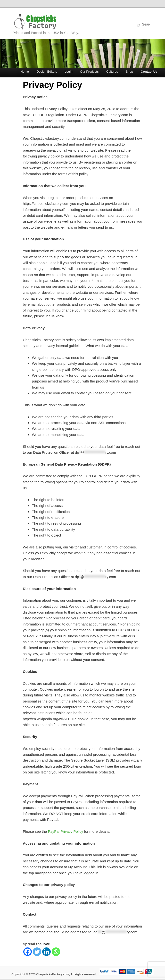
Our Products (89, 72)
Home (25, 72)
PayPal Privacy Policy (65, 831)
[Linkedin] (46, 952)
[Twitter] (37, 952)
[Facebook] (28, 952)
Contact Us (149, 72)
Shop (129, 72)
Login (69, 72)
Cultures (112, 72)
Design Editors (47, 72)
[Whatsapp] (56, 952)
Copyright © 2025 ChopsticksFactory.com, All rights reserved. (54, 974)
